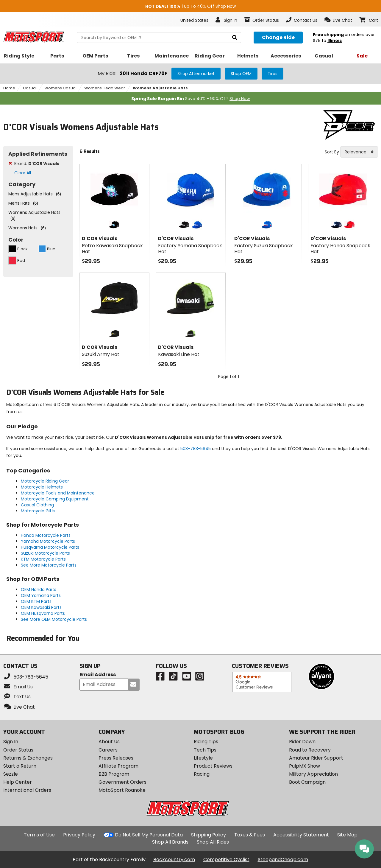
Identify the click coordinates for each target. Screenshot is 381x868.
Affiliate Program (118, 766)
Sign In (11, 742)
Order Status (18, 750)
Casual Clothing (37, 505)
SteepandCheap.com (283, 860)
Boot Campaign (307, 782)
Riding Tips (206, 742)
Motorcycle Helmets (42, 487)
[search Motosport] (159, 38)
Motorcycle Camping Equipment (55, 499)
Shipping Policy (209, 835)
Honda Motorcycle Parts (46, 535)
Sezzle (11, 774)
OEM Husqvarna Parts (43, 613)
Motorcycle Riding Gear (45, 481)
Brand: (37, 164)
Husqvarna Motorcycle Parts (50, 547)
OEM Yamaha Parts (41, 595)
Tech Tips (205, 750)
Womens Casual (60, 88)
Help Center (18, 782)
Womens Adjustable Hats (160, 88)
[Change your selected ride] (278, 38)
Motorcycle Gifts (38, 511)
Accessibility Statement (301, 835)
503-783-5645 (196, 449)
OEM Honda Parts (39, 589)
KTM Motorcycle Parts (43, 559)
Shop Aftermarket (196, 74)
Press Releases (116, 758)
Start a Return (20, 766)
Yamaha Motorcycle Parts (48, 541)
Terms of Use (39, 835)
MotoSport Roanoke (122, 790)
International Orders (27, 790)
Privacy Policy (79, 835)
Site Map (347, 835)
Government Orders (122, 782)
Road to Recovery (310, 750)
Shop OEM (241, 74)
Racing (202, 774)
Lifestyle (203, 758)
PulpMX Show (305, 766)
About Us (109, 742)
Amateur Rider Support (316, 758)
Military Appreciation (313, 774)
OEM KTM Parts (36, 601)
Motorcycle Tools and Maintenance (58, 493)
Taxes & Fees (250, 835)
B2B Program (114, 774)
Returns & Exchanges (28, 758)
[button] (338, 20)
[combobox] (359, 152)
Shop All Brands (170, 842)
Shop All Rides (213, 842)
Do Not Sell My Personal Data (149, 835)
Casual (30, 88)
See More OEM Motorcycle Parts (54, 619)
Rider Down (302, 742)
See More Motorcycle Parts (49, 565)
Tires (273, 74)
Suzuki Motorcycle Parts (45, 553)
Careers (108, 750)
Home (9, 88)
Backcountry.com (174, 860)
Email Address (98, 675)
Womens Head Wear (105, 88)
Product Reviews (213, 766)
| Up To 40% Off (190, 6)
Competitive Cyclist (226, 860)
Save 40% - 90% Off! (190, 99)
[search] (235, 38)
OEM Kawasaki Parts (41, 607)
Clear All (23, 173)
